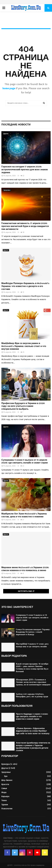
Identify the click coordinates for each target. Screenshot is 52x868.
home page (9, 88)
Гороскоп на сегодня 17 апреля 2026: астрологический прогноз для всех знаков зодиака (25, 170)
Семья (4, 788)
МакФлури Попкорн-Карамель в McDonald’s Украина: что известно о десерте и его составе (25, 286)
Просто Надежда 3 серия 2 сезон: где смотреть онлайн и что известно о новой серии (32, 716)
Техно (4, 800)
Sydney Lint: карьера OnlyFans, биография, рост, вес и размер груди (32, 695)
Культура (6, 764)
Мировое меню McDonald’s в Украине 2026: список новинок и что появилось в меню (25, 569)
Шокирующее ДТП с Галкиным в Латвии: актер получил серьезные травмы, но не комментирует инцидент (33, 682)
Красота (5, 784)
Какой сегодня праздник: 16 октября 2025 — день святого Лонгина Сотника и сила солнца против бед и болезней (32, 668)
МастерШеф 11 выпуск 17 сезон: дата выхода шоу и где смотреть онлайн (32, 645)
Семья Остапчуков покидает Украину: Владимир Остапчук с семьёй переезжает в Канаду (33, 632)
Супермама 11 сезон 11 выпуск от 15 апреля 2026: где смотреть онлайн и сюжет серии (25, 461)
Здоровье (7, 190)
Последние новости (16, 125)
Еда (6, 776)
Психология (7, 809)
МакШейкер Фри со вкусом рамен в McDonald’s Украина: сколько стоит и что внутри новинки (24, 346)
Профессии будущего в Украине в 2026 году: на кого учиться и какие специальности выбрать (23, 406)
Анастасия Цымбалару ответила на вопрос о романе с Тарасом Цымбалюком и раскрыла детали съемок (33, 747)
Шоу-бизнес (7, 780)
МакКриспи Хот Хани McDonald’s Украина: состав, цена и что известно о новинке (24, 515)
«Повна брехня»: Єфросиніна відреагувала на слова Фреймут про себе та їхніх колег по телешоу (33, 731)
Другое (6, 134)
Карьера (6, 370)
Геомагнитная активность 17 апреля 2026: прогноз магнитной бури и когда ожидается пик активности (25, 226)
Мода (4, 792)
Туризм (5, 805)
